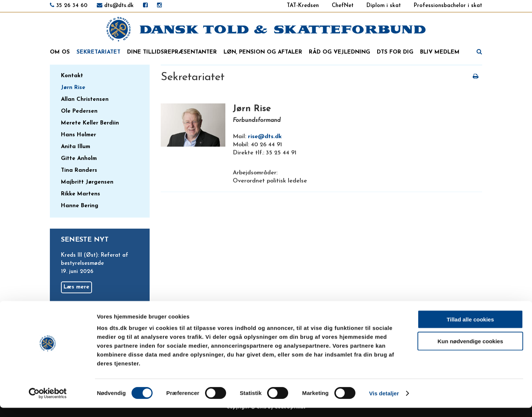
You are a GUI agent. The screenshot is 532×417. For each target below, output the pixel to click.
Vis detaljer (384, 402)
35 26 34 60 (72, 6)
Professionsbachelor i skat (448, 6)
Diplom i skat (384, 6)
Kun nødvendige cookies (470, 350)
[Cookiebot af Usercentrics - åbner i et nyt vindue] (48, 403)
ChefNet (343, 6)
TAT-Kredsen (303, 6)
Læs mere (76, 287)
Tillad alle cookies (470, 329)
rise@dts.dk (265, 137)
